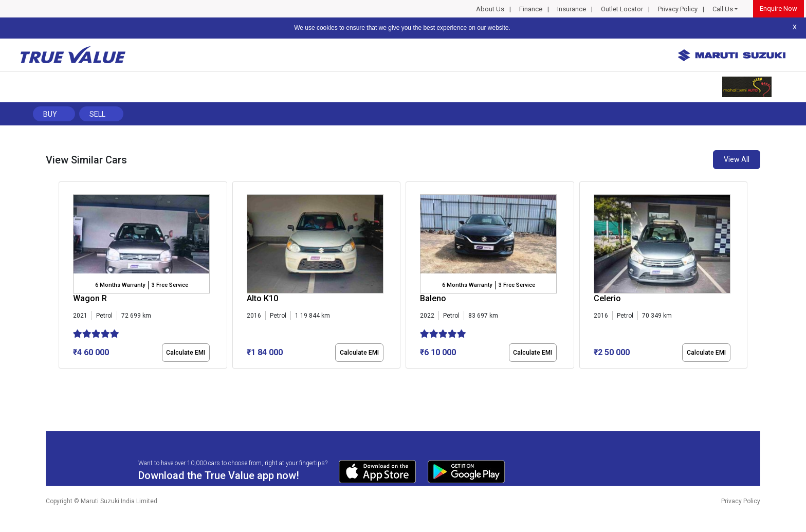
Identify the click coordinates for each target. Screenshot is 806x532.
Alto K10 (262, 298)
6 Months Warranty (120, 285)
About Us (490, 9)
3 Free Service (170, 285)
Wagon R (90, 298)
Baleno (433, 298)
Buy (50, 114)
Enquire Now (778, 8)
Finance (531, 9)
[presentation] (64, 277)
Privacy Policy (678, 9)
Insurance (572, 9)
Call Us (723, 9)
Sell (97, 114)
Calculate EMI (186, 353)
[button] (62, 377)
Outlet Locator (622, 9)
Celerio (607, 298)
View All (737, 159)
